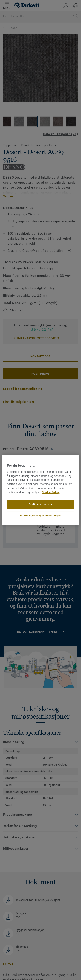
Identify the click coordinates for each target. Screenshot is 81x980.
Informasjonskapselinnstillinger (40, 516)
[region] (40, 490)
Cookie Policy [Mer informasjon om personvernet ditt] (51, 492)
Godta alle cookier (40, 504)
